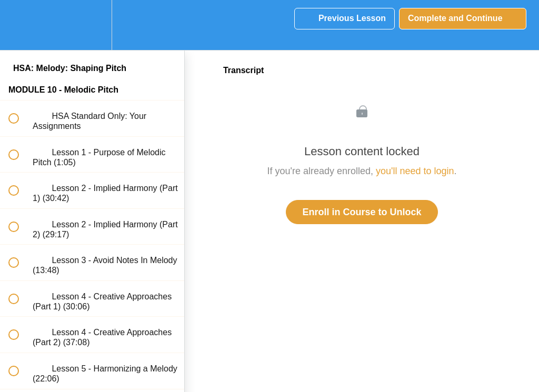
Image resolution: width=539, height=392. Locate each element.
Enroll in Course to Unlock (362, 212)
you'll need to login (415, 171)
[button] (19, 25)
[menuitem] (92, 25)
